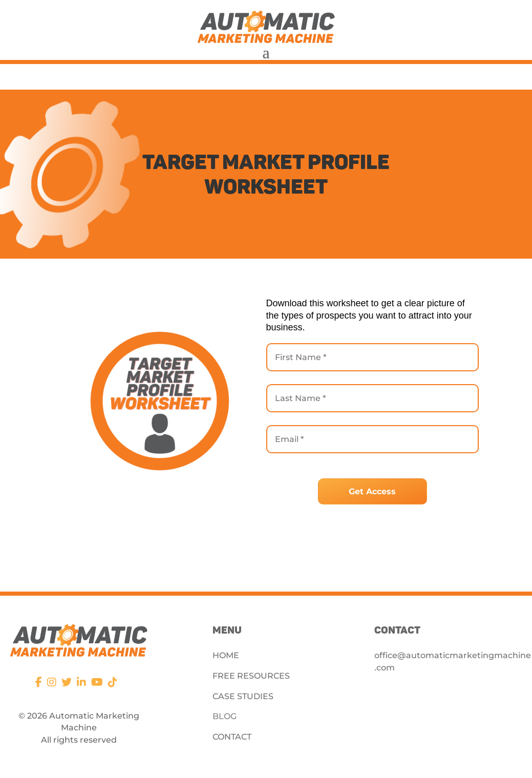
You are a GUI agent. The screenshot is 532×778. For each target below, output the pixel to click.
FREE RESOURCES (251, 676)
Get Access (372, 491)
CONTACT (232, 737)
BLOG (225, 716)
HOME (226, 655)
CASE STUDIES (243, 696)
